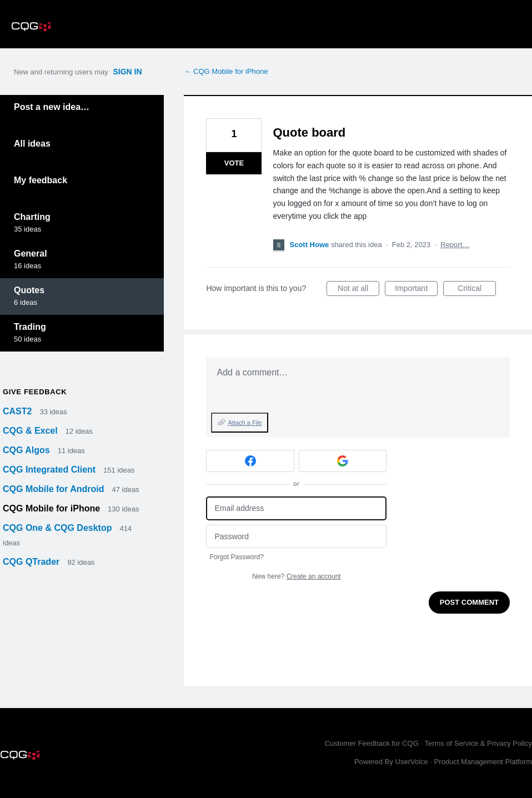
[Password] (296, 537)
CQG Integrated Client (51, 470)
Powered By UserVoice (392, 762)
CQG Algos (27, 450)
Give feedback (35, 392)
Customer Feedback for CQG (372, 743)
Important (416, 290)
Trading (30, 327)
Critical (477, 290)
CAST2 (19, 411)
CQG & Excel (31, 431)
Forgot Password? (236, 557)
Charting (32, 217)
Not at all (358, 290)
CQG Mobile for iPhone (53, 508)
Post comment (469, 602)
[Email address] (296, 508)
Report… (455, 245)
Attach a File (245, 423)
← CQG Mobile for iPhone (226, 71)
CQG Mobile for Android (55, 489)
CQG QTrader (32, 562)
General (31, 254)
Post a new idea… (52, 107)
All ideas (32, 144)
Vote (234, 163)
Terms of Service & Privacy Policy (478, 743)
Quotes (29, 290)
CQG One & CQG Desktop (59, 528)
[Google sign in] (343, 461)
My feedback (41, 180)
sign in (127, 72)
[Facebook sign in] (250, 461)
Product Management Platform (483, 762)
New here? (296, 576)
